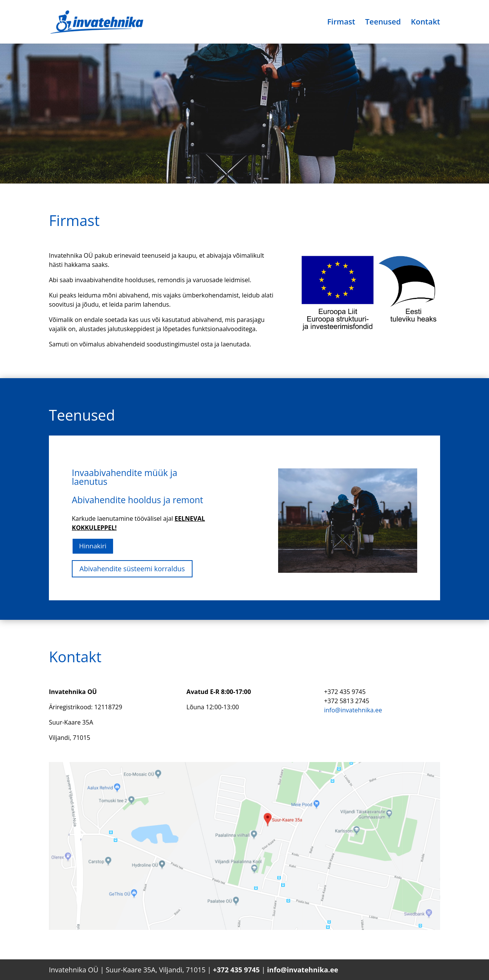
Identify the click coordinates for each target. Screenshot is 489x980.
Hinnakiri (93, 546)
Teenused (383, 23)
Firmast (341, 23)
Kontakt (425, 23)
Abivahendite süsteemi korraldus (132, 569)
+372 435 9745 (236, 970)
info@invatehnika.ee (353, 710)
